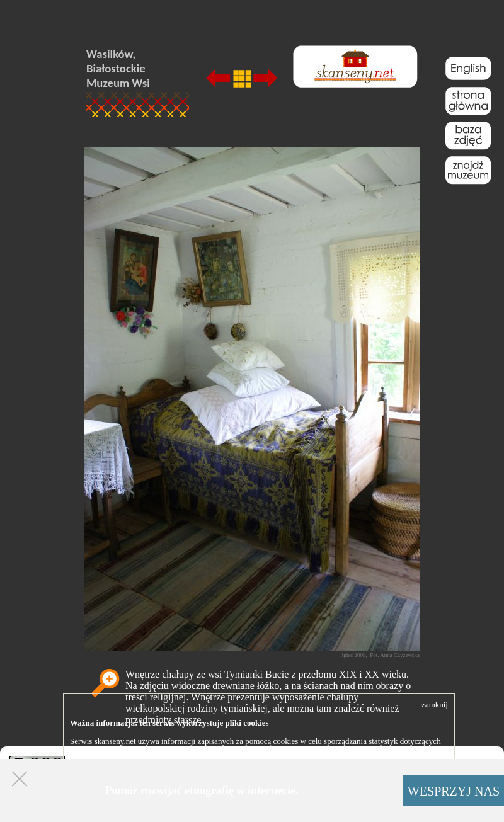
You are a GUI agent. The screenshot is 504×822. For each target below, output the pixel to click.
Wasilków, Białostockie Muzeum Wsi (118, 68)
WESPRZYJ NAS (454, 791)
